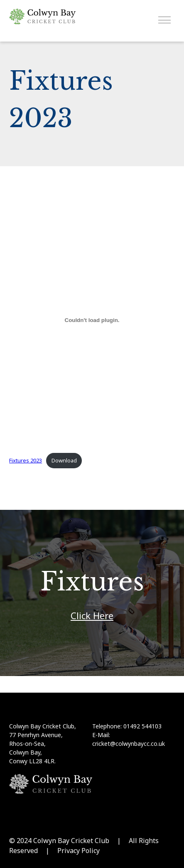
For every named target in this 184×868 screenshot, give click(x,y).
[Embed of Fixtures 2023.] (92, 320)
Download (64, 460)
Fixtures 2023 (26, 460)
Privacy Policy (79, 851)
